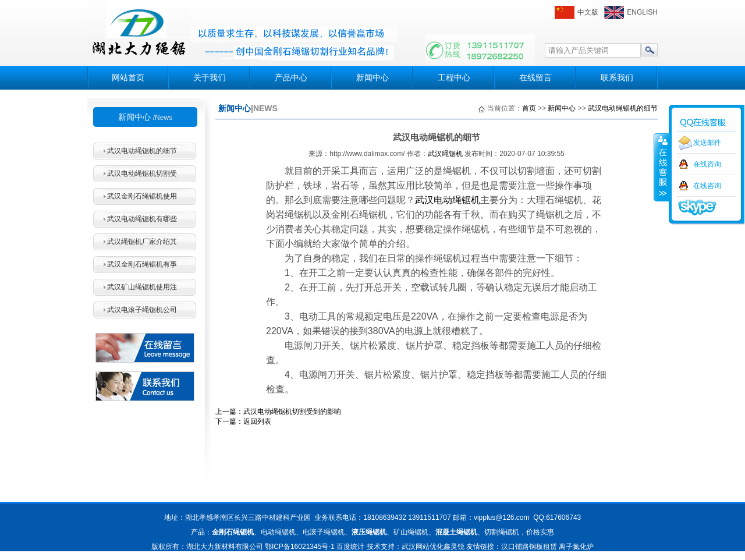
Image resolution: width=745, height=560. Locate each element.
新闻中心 (372, 77)
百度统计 (350, 547)
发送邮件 (707, 143)
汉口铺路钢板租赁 (529, 547)
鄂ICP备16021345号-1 (300, 547)
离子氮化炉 (576, 547)
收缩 (662, 167)
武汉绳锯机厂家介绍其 (142, 242)
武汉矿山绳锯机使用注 (142, 287)
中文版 (588, 12)
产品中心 (291, 77)
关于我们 (210, 77)
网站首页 (128, 77)
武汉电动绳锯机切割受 (142, 173)
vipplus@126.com (502, 518)
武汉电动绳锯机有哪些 (142, 219)
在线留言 (535, 77)
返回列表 (257, 421)
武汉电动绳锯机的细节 (142, 151)
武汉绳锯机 (445, 154)
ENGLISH (642, 12)
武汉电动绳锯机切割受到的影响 (292, 412)
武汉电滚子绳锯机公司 (142, 310)
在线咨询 (707, 164)
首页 (529, 108)
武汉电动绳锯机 (448, 200)
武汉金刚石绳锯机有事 (142, 264)
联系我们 (617, 77)
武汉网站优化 (423, 547)
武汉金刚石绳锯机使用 (142, 196)
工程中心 (454, 77)
